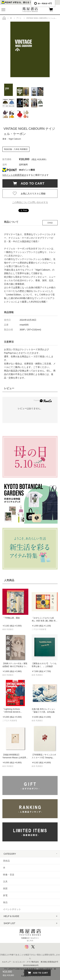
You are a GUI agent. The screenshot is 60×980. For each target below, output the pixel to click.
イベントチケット (12, 909)
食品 (5, 902)
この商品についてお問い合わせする (30, 202)
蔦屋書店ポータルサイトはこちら (30, 934)
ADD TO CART (31, 183)
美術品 (6, 861)
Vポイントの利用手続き (14, 175)
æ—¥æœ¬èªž (43, 3)
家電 (5, 895)
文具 (5, 882)
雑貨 (5, 888)
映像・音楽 (9, 875)
